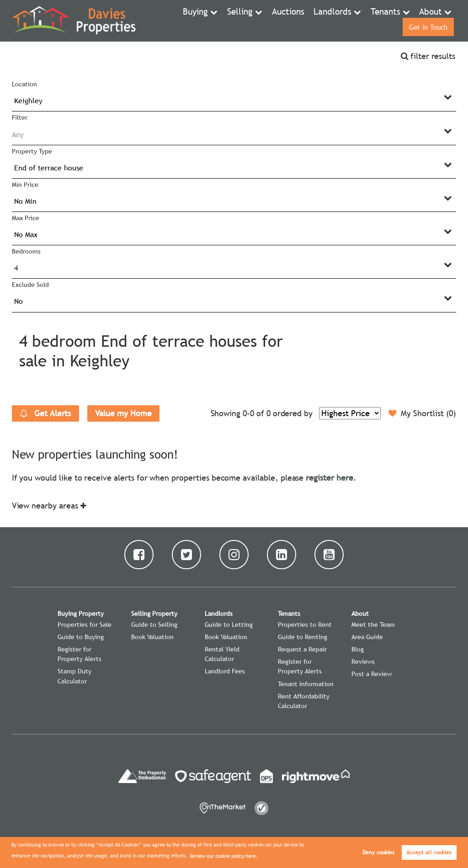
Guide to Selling (154, 625)
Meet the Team (373, 625)
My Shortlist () (422, 413)
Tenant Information (306, 684)
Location (24, 84)
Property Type (32, 151)
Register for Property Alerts (80, 654)
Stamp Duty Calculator (74, 676)
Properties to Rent (305, 625)
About (373, 21)
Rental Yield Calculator (222, 654)
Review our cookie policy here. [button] (223, 856)
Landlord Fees (225, 671)
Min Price (25, 185)
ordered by (293, 413)
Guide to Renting (303, 637)
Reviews (363, 662)
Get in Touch (426, 21)
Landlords (285, 21)
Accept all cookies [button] (429, 852)
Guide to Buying (81, 637)
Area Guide (367, 637)
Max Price (26, 218)
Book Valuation (152, 637)
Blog (358, 649)
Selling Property (154, 614)
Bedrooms (26, 251)
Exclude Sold (30, 285)
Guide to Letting (229, 625)
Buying (160, 21)
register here (329, 478)
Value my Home (123, 413)
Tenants (332, 21)
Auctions (246, 21)
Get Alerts (45, 413)
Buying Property (81, 614)
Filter (20, 117)
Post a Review (372, 674)
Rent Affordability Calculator (304, 701)
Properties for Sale (85, 625)
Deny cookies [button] (378, 852)
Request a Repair (302, 649)
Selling (201, 21)
